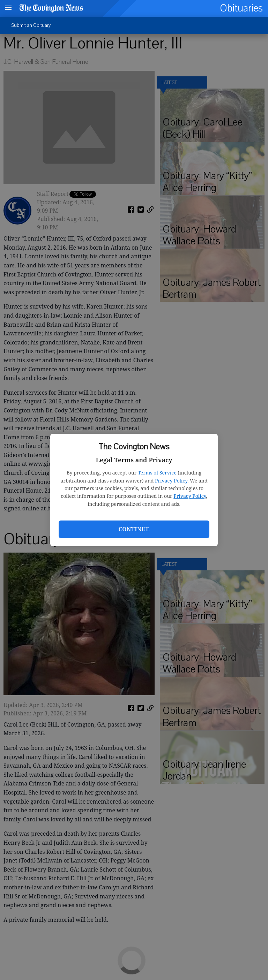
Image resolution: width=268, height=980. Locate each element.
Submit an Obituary (31, 25)
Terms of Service (157, 473)
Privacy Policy (171, 481)
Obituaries (241, 8)
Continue (134, 529)
